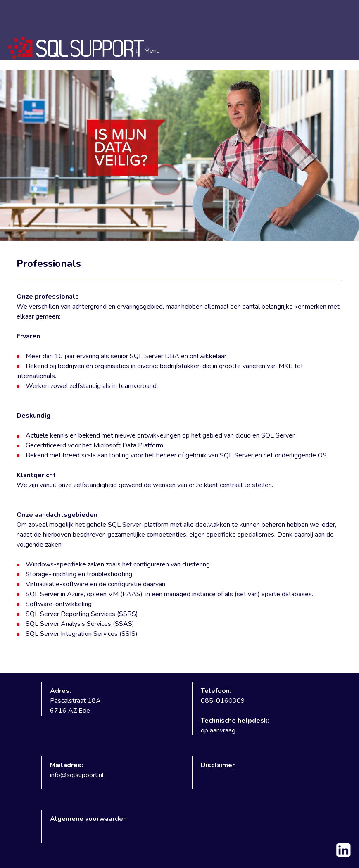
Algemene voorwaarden (88, 819)
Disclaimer (218, 765)
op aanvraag (218, 730)
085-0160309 (223, 701)
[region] (179, 156)
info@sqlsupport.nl (77, 775)
